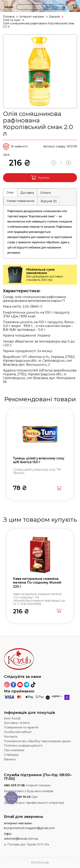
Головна (9, 17)
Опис (10, 193)
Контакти (11, 737)
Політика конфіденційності (23, 746)
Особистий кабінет (18, 732)
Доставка (27, 193)
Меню (9, 7)
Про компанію (14, 750)
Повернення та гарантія (21, 727)
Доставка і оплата (17, 723)
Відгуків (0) (49, 201)
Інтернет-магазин (32, 17)
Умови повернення (21, 201)
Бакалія (54, 17)
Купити (40, 178)
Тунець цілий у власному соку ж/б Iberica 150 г (39, 460)
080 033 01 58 (14, 785)
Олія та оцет (12, 20)
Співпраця (11, 755)
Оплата (45, 193)
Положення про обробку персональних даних (37, 741)
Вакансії (10, 759)
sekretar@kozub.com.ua (21, 839)
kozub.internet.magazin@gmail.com (29, 828)
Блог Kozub (12, 718)
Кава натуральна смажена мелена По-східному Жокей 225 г (37, 582)
